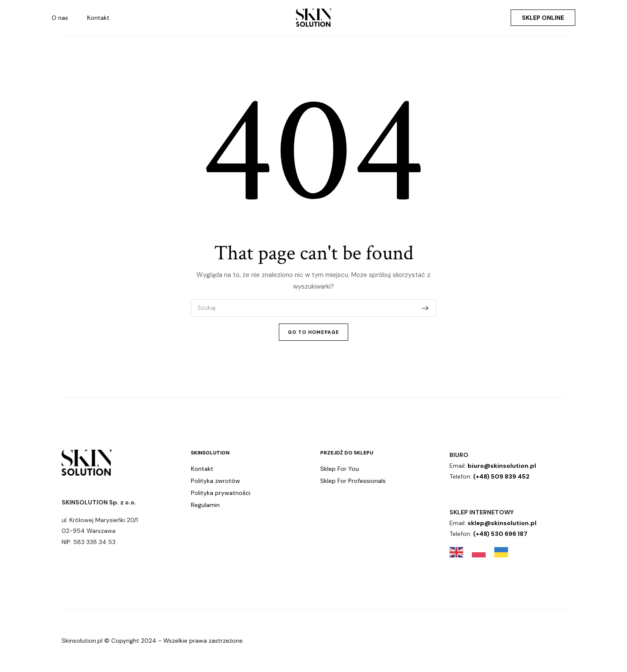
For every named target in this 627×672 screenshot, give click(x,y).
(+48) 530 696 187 (500, 534)
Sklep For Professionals (353, 481)
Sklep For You (340, 469)
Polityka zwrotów (215, 481)
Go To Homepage (313, 332)
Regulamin (205, 505)
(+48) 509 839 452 (501, 476)
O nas (60, 18)
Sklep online (543, 18)
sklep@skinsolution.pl (502, 523)
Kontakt (98, 18)
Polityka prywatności (221, 493)
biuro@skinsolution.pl (502, 466)
